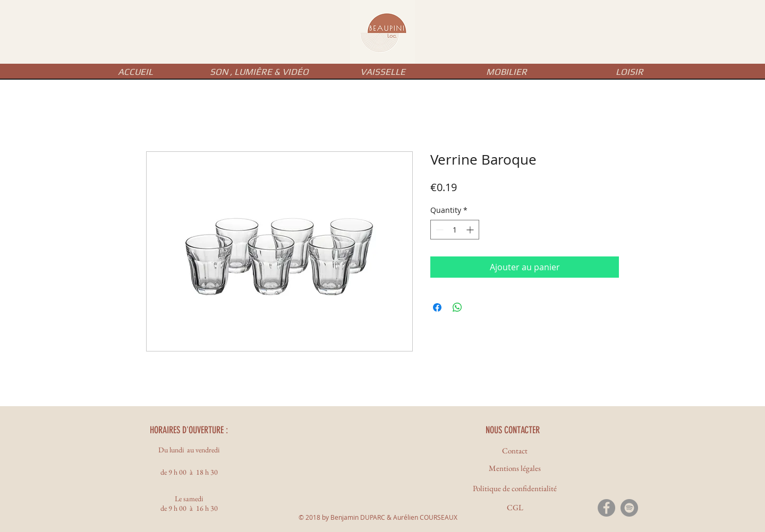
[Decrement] (439, 230)
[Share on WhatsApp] (457, 307)
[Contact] (515, 451)
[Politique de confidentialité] (515, 488)
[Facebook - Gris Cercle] (606, 508)
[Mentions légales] (515, 468)
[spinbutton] (455, 230)
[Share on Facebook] (437, 307)
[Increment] (471, 230)
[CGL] (515, 507)
